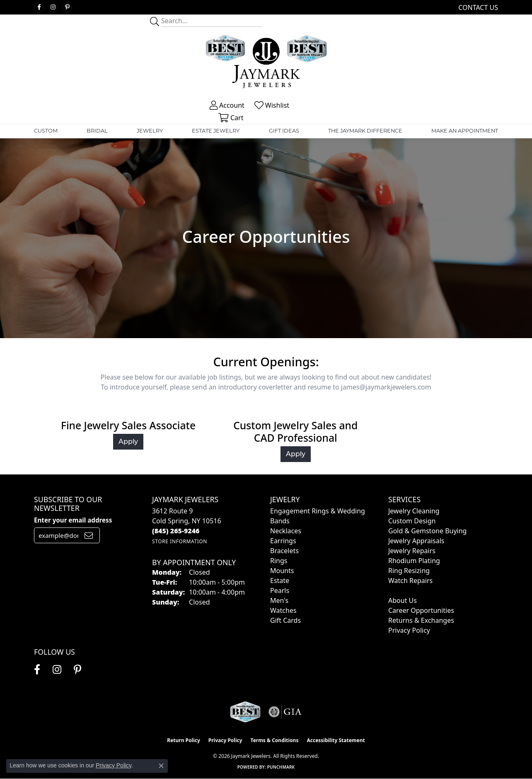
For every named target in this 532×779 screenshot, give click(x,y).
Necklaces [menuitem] (286, 531)
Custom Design (412, 521)
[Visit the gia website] (285, 712)
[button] (226, 105)
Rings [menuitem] (279, 561)
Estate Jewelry (216, 131)
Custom (46, 131)
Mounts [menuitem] (282, 571)
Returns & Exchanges (421, 620)
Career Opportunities (421, 610)
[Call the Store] (176, 531)
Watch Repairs (410, 581)
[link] (477, 7)
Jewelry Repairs (412, 551)
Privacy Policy (409, 630)
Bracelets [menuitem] (284, 551)
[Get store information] (180, 541)
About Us (403, 600)
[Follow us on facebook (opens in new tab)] (39, 7)
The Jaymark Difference (365, 131)
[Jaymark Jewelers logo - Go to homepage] (266, 63)
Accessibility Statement (336, 740)
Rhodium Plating (414, 561)
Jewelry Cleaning (414, 511)
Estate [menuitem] (280, 581)
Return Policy (184, 740)
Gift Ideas (284, 131)
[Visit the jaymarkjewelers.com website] (245, 712)
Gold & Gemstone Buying (427, 531)
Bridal (97, 131)
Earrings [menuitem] (283, 541)
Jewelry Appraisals (416, 541)
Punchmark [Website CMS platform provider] (281, 767)
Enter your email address (73, 520)
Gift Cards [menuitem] (285, 620)
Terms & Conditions (275, 740)
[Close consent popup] (161, 766)
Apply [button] (128, 442)
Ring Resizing (409, 571)
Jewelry (150, 131)
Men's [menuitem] (279, 600)
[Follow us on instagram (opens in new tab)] (53, 7)
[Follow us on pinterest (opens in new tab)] (67, 7)
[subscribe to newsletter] (89, 535)
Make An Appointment (465, 131)
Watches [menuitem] (283, 610)
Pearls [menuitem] (280, 590)
